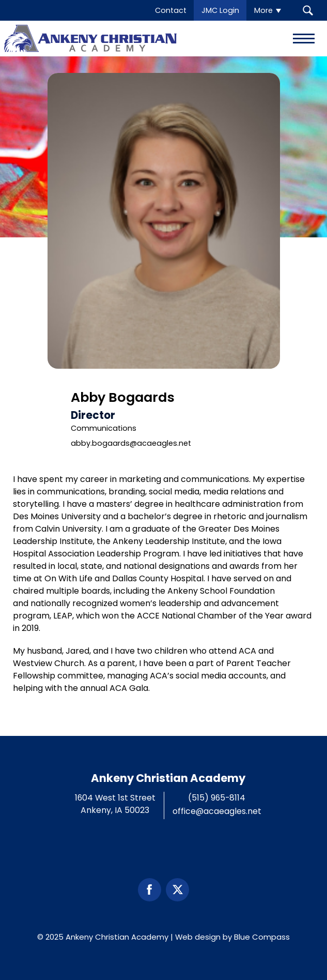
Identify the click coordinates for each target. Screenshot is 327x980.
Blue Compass (262, 937)
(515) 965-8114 (217, 798)
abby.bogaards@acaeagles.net (131, 443)
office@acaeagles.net (217, 811)
